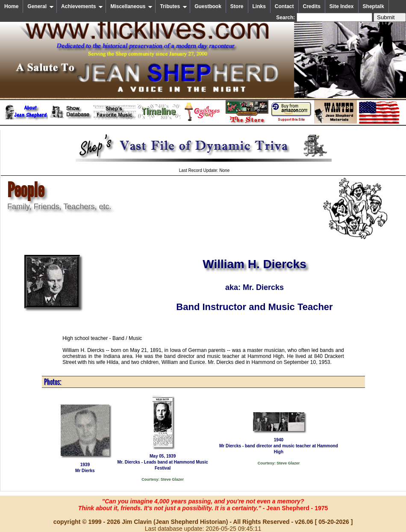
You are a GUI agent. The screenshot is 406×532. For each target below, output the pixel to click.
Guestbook (208, 6)
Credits (312, 6)
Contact (284, 6)
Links (259, 6)
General (41, 6)
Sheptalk (374, 6)
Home (11, 6)
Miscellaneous (131, 6)
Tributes (174, 6)
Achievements (82, 6)
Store (237, 6)
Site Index (342, 6)
